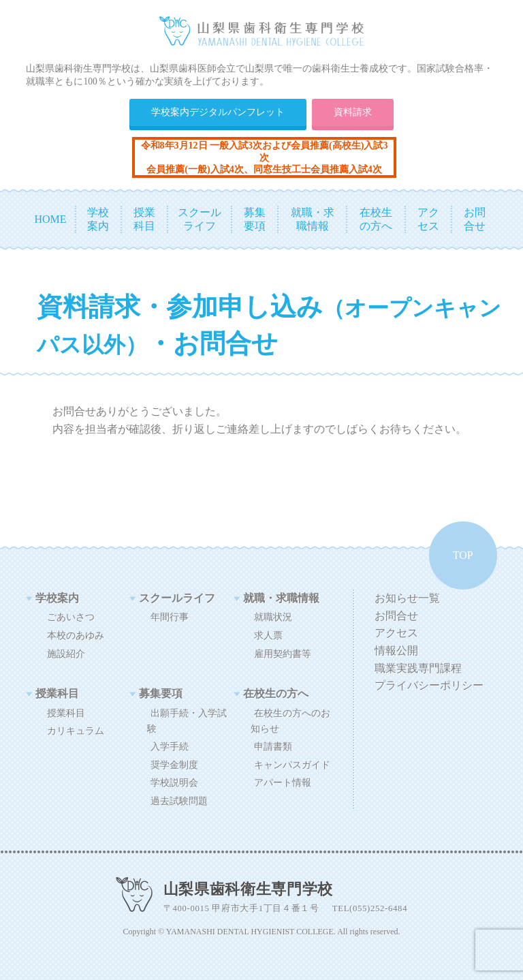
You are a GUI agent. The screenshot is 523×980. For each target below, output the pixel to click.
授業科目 (58, 693)
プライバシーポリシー (429, 685)
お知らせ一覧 (407, 598)
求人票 (268, 635)
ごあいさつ (71, 617)
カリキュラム (76, 731)
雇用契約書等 (283, 654)
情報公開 (396, 650)
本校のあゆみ (76, 635)
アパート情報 (283, 782)
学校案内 (58, 598)
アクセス (396, 633)
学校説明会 (174, 782)
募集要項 (161, 693)
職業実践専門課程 (418, 668)
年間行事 (170, 617)
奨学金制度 (174, 765)
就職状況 (273, 617)
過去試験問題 (179, 801)
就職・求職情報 (281, 598)
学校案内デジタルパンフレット (218, 112)
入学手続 (170, 746)
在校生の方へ (276, 693)
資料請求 (353, 112)
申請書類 (273, 746)
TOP (463, 555)
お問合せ (396, 616)
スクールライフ (178, 598)
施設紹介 (66, 654)
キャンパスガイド (292, 765)
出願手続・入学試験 (187, 721)
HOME (50, 219)
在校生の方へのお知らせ (290, 721)
